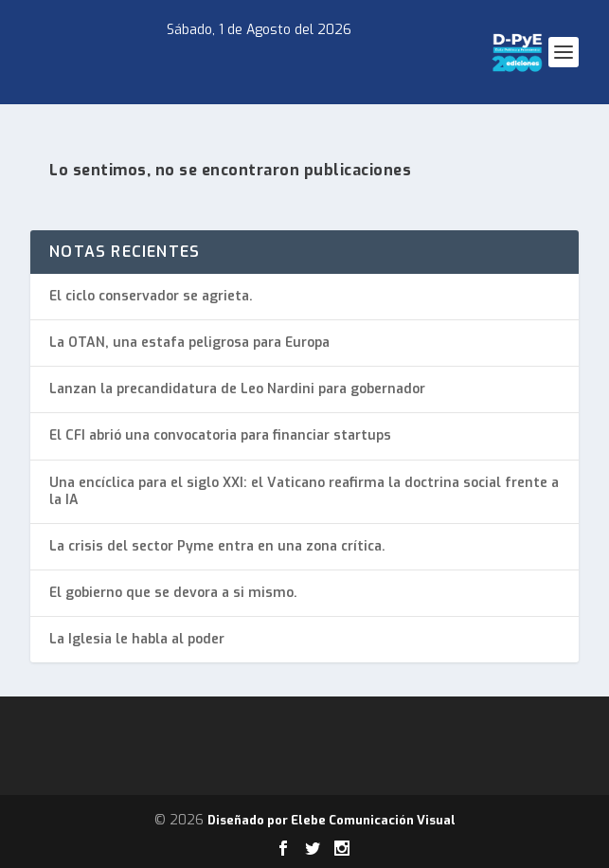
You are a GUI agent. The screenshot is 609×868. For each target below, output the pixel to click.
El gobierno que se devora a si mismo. (173, 593)
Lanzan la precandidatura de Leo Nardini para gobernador (237, 389)
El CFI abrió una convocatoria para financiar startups (220, 435)
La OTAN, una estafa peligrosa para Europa (189, 343)
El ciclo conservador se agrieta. (151, 296)
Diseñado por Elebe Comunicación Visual (331, 820)
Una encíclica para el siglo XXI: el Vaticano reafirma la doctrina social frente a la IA (304, 491)
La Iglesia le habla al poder (137, 639)
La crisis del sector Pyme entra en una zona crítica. (217, 546)
